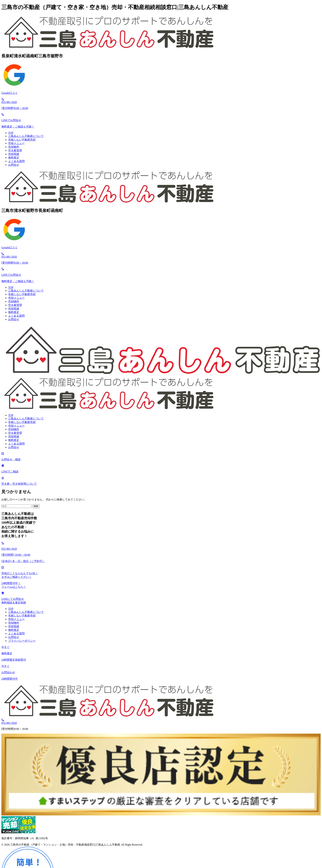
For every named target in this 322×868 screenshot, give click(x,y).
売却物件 (14, 147)
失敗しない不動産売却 (22, 140)
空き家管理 (15, 150)
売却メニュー (16, 143)
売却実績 (14, 154)
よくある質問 (16, 161)
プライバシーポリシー (22, 641)
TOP (11, 133)
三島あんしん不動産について (26, 136)
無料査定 (14, 158)
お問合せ (14, 165)
